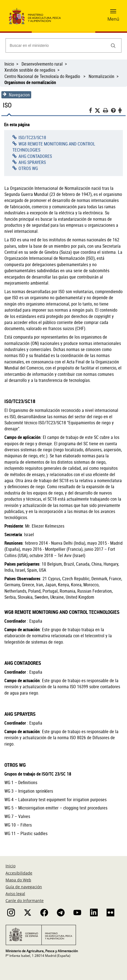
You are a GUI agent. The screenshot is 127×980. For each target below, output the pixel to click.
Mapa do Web (18, 880)
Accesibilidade (19, 873)
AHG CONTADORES (35, 156)
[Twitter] (99, 111)
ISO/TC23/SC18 (32, 137)
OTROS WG (28, 168)
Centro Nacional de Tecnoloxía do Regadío (43, 76)
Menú (113, 19)
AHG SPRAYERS (32, 162)
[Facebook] (92, 111)
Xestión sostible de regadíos (30, 70)
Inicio (9, 64)
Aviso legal (15, 894)
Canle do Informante (25, 901)
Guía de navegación (24, 887)
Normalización (101, 76)
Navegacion (16, 95)
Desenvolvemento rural (42, 64)
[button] (113, 13)
